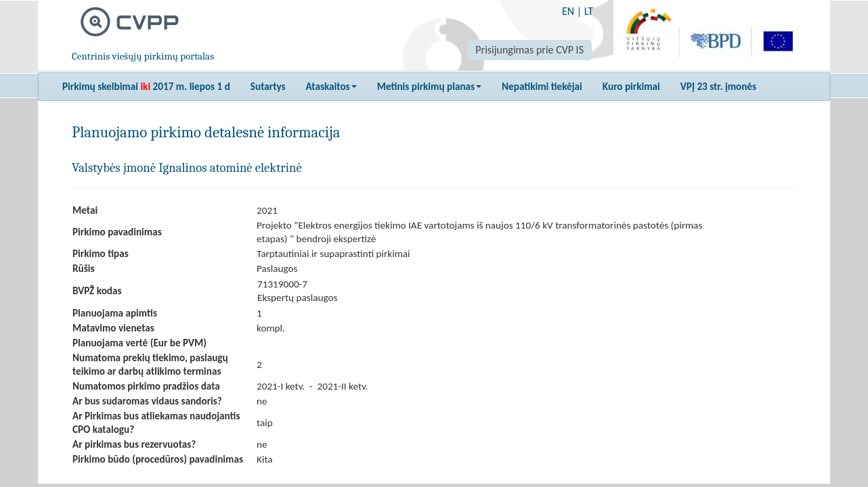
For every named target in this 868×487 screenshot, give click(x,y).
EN (568, 11)
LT (589, 11)
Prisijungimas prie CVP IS (529, 50)
